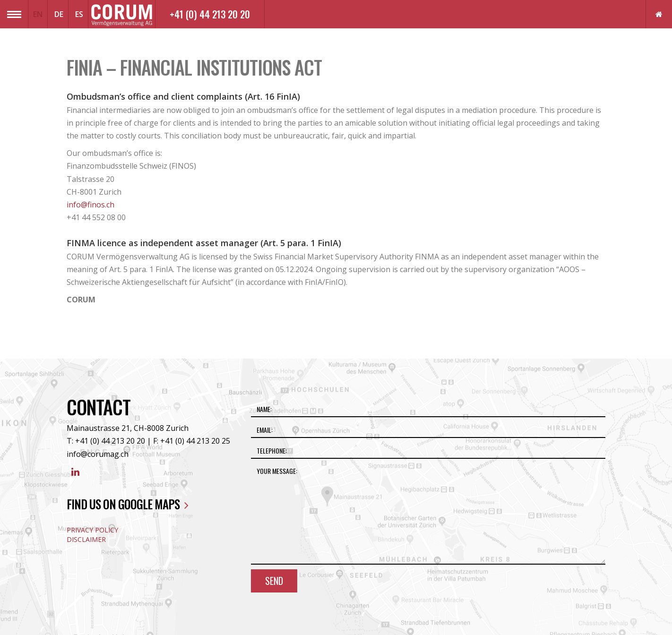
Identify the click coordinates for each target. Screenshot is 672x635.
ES (79, 14)
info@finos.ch (90, 205)
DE (59, 14)
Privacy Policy (92, 530)
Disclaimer (86, 539)
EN (38, 14)
